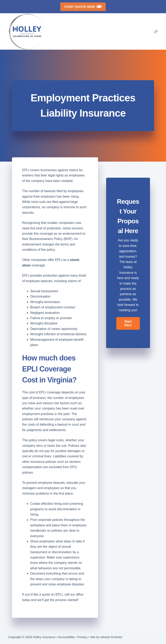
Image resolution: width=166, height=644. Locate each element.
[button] (128, 323)
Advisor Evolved (111, 637)
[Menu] (156, 32)
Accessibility (67, 637)
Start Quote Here (83, 7)
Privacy (82, 637)
